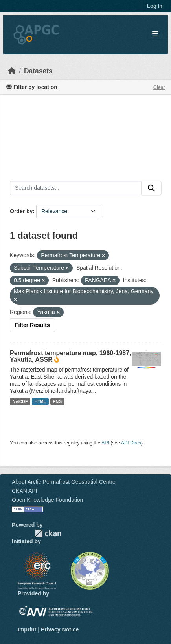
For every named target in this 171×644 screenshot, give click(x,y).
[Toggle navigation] (155, 34)
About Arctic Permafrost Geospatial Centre (64, 482)
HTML (40, 401)
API (105, 443)
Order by (21, 211)
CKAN (48, 533)
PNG (58, 401)
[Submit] (151, 188)
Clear (159, 87)
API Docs (131, 443)
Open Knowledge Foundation (47, 500)
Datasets (38, 71)
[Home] (12, 71)
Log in (155, 6)
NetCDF (20, 401)
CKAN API (25, 491)
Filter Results (32, 325)
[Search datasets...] (76, 188)
